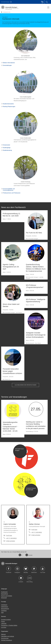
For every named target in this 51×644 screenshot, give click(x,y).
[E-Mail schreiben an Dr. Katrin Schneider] (9, 540)
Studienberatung (7, 149)
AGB (2, 611)
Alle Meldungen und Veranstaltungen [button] (25, 384)
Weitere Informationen (9, 62)
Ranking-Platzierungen (9, 106)
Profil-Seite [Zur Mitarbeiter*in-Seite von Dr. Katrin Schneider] (9, 534)
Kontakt (29, 554)
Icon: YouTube (43, 568)
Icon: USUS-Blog (30, 577)
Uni (5, 2)
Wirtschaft (4, 597)
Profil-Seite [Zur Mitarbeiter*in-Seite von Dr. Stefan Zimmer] (34, 529)
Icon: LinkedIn (21, 577)
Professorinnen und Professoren (12, 192)
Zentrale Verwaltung (7, 639)
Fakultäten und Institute (8, 635)
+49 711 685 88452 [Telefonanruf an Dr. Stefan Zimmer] (37, 531)
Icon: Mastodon (34, 568)
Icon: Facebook (9, 568)
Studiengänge (7, 147)
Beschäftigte (4, 593)
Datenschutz (5, 606)
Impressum (4, 604)
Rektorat (3, 633)
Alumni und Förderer (7, 595)
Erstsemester (6, 144)
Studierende (4, 591)
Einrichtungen (5, 637)
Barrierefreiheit (5, 608)
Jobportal (4, 622)
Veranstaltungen (7, 64)
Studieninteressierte (8, 103)
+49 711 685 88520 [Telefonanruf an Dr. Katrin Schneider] (11, 537)
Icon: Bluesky (26, 568)
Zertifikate (4, 610)
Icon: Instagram (17, 568)
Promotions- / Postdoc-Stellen (9, 624)
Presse (3, 620)
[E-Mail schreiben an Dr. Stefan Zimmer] (35, 534)
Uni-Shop (4, 626)
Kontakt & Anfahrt (6, 618)
